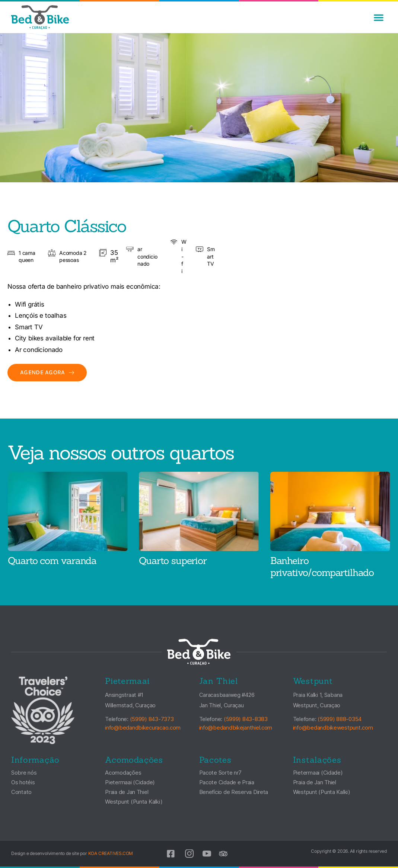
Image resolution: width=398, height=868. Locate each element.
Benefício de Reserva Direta (234, 792)
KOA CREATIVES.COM (111, 853)
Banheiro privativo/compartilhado (322, 567)
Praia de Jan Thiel (127, 792)
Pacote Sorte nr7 (221, 773)
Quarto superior (173, 560)
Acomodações (123, 773)
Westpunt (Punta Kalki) (134, 802)
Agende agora (47, 372)
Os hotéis (23, 782)
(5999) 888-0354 (340, 719)
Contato (21, 792)
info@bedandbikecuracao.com (143, 728)
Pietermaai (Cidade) (130, 782)
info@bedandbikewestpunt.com (333, 728)
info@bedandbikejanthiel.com (236, 728)
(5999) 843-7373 (152, 719)
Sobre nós (24, 773)
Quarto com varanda (52, 560)
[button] (379, 17)
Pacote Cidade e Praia (227, 782)
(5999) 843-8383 (246, 719)
